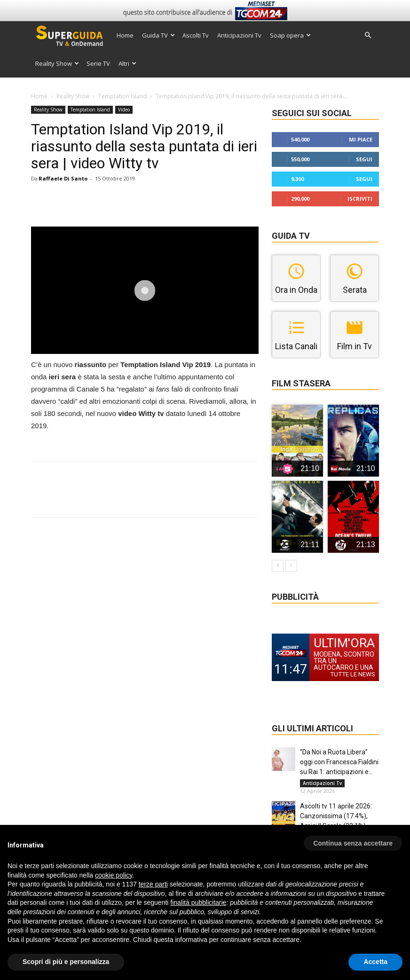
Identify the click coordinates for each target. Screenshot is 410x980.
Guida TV (158, 35)
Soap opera (290, 35)
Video (124, 110)
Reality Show (57, 63)
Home (125, 35)
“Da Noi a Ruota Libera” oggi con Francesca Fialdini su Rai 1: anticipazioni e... (339, 762)
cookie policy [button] (114, 875)
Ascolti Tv (196, 35)
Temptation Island (122, 96)
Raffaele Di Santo (63, 178)
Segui (364, 159)
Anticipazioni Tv (239, 35)
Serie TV (98, 63)
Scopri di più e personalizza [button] (66, 962)
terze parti (153, 884)
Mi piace (361, 139)
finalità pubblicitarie (198, 902)
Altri (127, 63)
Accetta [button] (375, 962)
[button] (368, 35)
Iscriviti (360, 199)
